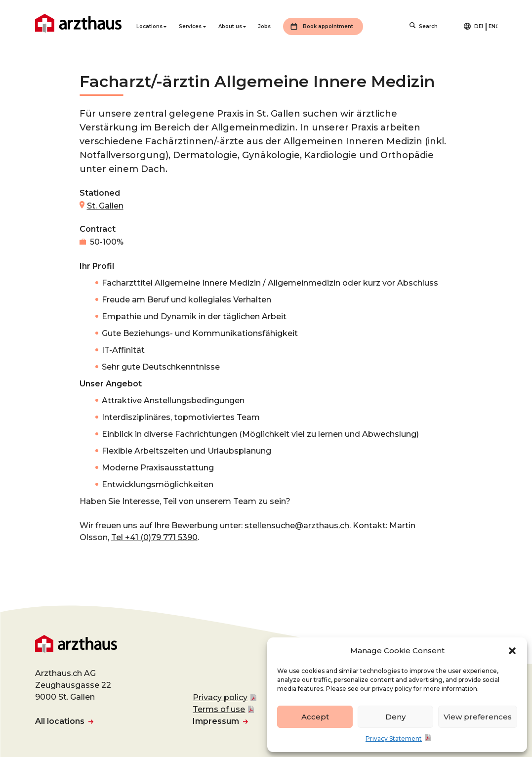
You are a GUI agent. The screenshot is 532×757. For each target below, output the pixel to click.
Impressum (216, 721)
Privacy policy (220, 697)
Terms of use (219, 709)
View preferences (478, 717)
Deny (395, 717)
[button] (512, 651)
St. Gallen (105, 206)
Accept (315, 717)
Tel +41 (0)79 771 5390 (154, 537)
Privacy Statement (394, 738)
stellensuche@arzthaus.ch (297, 526)
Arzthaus (78, 23)
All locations (60, 721)
